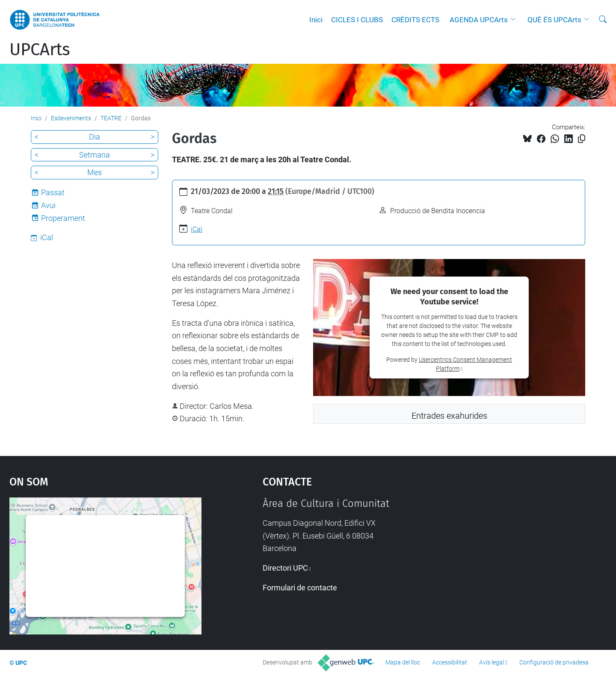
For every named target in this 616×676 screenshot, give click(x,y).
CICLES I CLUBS (357, 20)
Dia (95, 137)
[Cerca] (603, 20)
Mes (95, 172)
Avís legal (492, 662)
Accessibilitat (450, 662)
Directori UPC (285, 568)
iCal (197, 229)
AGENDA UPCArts (479, 20)
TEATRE (111, 118)
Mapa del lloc (403, 662)
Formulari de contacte (300, 588)
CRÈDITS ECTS (415, 20)
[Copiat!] (582, 139)
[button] (515, 20)
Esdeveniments (71, 118)
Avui (48, 205)
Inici (316, 20)
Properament (63, 218)
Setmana (95, 155)
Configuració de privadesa (554, 662)
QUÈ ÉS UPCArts (554, 20)
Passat (53, 192)
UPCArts (40, 50)
